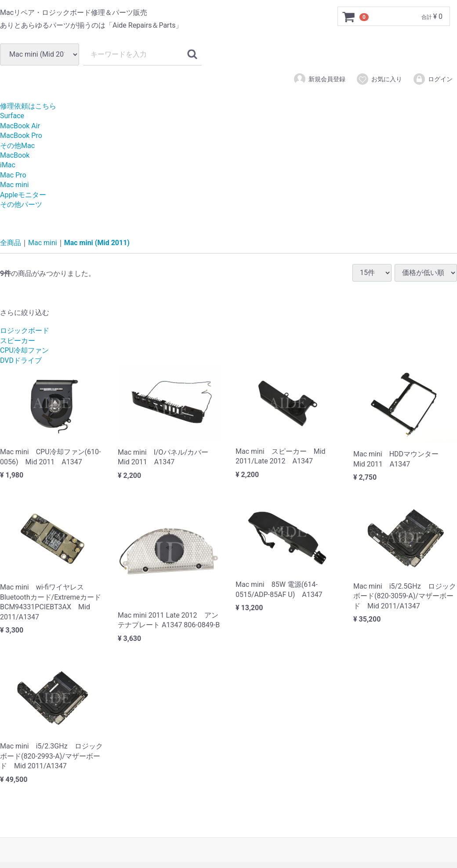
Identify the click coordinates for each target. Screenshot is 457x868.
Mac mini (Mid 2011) (97, 243)
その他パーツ (21, 204)
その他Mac (17, 146)
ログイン (433, 79)
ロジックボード (25, 331)
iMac (8, 165)
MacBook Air (20, 126)
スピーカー (18, 341)
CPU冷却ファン (24, 350)
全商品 (11, 243)
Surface (12, 116)
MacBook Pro (21, 136)
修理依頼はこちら (28, 106)
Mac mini (15, 185)
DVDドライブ (21, 360)
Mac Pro (13, 175)
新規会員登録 (319, 79)
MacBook (15, 155)
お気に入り (379, 79)
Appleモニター (23, 195)
